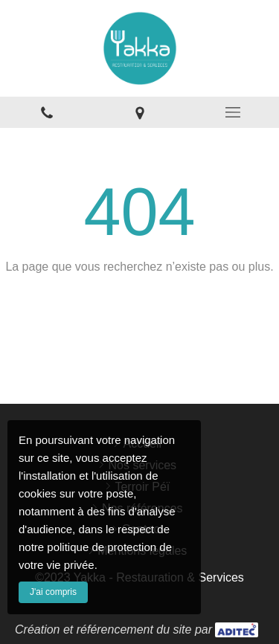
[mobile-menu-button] (232, 112)
